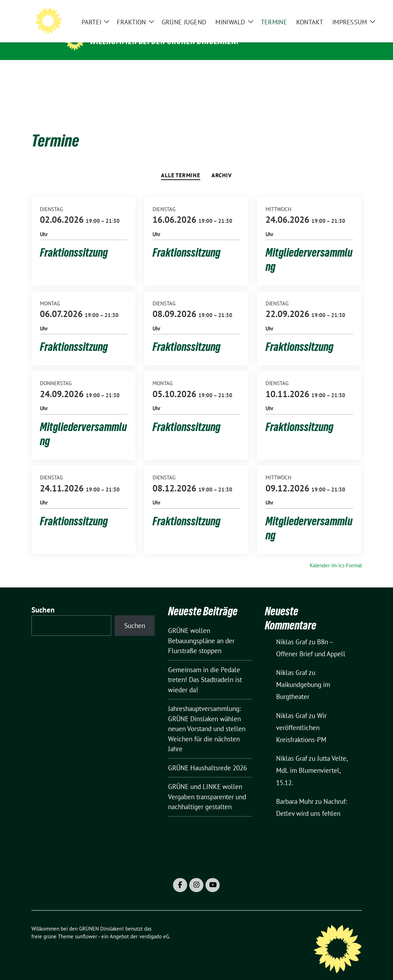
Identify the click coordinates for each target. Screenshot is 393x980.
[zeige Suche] (349, 11)
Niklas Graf (292, 631)
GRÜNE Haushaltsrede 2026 (207, 757)
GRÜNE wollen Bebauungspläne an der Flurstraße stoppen (201, 630)
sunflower (86, 925)
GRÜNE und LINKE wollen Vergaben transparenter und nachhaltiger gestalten (207, 786)
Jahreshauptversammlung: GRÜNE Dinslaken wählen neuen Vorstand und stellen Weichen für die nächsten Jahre (207, 718)
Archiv (222, 164)
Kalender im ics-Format (336, 554)
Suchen (43, 599)
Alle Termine (181, 164)
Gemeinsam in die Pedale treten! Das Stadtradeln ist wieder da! (205, 669)
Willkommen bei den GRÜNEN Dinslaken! (165, 41)
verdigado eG (154, 925)
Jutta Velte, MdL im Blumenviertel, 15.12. (312, 759)
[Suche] (339, 11)
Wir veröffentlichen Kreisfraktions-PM (301, 717)
